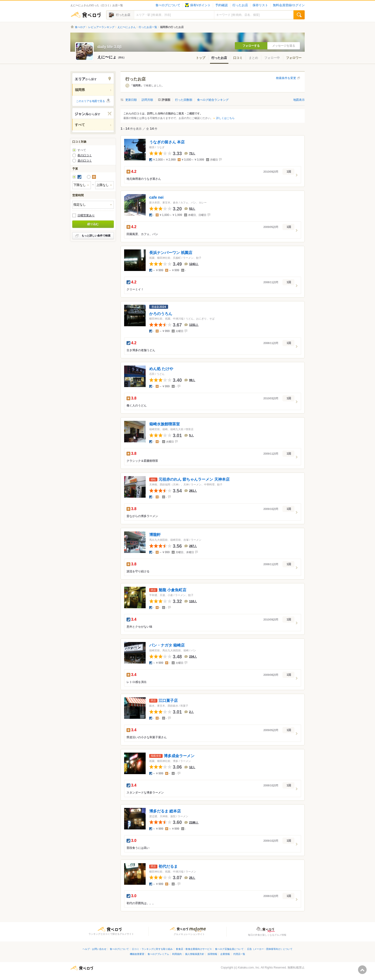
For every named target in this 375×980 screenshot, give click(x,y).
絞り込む (93, 224)
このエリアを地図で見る (91, 101)
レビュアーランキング (101, 27)
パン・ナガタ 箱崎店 (167, 645)
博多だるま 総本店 (165, 811)
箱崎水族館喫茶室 (165, 424)
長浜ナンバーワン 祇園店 (171, 253)
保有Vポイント (198, 5)
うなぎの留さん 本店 (167, 142)
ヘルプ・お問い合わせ (94, 949)
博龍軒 (155, 535)
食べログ (86, 15)
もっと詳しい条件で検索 (96, 236)
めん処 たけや (161, 369)
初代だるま (168, 866)
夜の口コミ (85, 155)
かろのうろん (161, 313)
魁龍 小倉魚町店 (172, 590)
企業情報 (225, 954)
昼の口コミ (85, 161)
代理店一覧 (239, 954)
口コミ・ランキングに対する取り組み (152, 949)
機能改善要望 (137, 954)
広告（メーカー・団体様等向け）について (270, 949)
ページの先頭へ (362, 970)
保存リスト (260, 5)
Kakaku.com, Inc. (249, 968)
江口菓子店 (168, 701)
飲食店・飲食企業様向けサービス (194, 949)
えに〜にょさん (127, 27)
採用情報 (212, 954)
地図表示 (299, 100)
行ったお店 (240, 5)
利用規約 (177, 954)
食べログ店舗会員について (229, 949)
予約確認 (221, 5)
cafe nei (156, 197)
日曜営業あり (86, 215)
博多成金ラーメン (179, 756)
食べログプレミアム (158, 954)
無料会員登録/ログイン (289, 5)
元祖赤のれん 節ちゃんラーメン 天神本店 (194, 479)
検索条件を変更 (286, 78)
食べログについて (168, 5)
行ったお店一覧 (148, 27)
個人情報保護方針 (195, 954)
